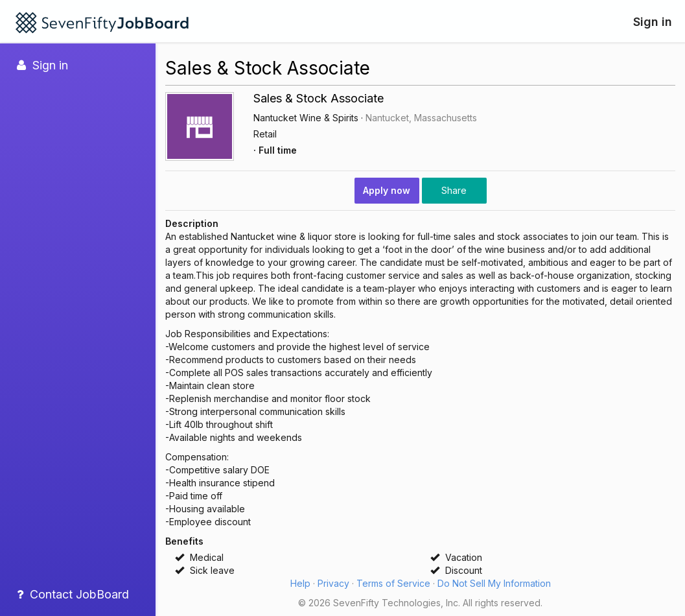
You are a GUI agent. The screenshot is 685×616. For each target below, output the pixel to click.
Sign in (653, 22)
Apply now (387, 190)
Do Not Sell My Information (494, 583)
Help (300, 583)
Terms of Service (393, 583)
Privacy (333, 583)
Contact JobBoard (73, 594)
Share (454, 190)
